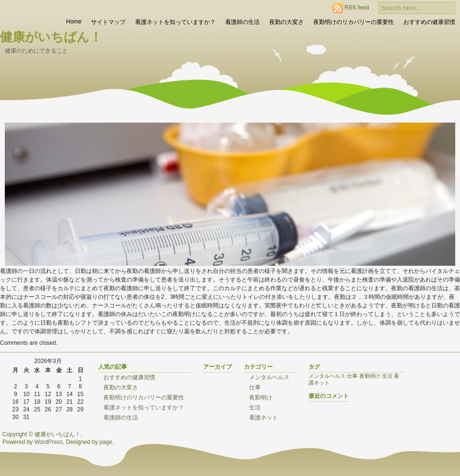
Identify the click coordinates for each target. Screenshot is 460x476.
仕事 (255, 387)
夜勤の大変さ (287, 22)
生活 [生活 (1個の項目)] (387, 376)
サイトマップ (108, 22)
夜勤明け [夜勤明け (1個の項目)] (370, 376)
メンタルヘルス (269, 377)
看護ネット (264, 418)
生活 (255, 408)
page (106, 442)
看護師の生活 (242, 22)
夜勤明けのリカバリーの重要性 (354, 22)
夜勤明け (261, 397)
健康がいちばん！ (51, 37)
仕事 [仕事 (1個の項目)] (352, 376)
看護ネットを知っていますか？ (175, 22)
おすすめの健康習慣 (429, 22)
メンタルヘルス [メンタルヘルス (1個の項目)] (327, 376)
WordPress (49, 442)
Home (74, 22)
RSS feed (357, 8)
